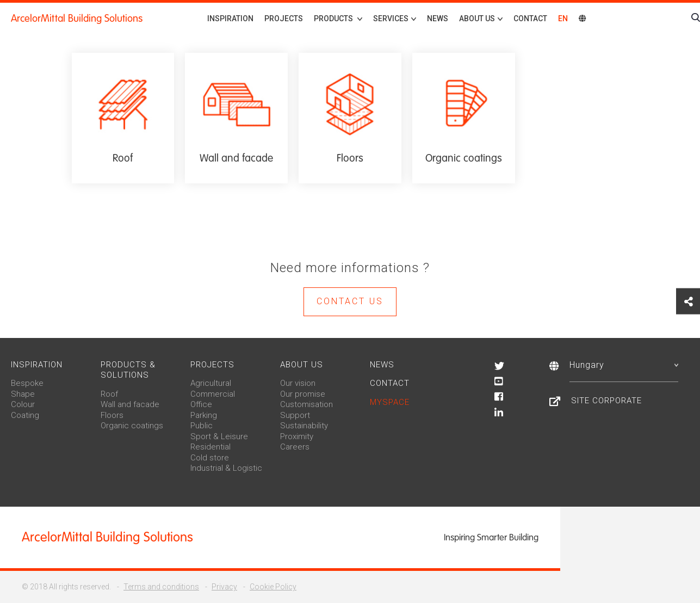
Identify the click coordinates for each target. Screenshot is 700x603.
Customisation (306, 404)
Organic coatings (132, 426)
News (438, 19)
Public (202, 426)
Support (295, 415)
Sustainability (304, 426)
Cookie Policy (273, 587)
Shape (23, 394)
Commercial (213, 394)
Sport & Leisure (219, 436)
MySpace (390, 402)
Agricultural (211, 383)
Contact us (350, 301)
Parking (204, 415)
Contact (530, 19)
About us (302, 365)
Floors (112, 415)
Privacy (224, 587)
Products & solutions (128, 370)
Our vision (298, 383)
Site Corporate (606, 401)
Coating (25, 415)
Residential (210, 447)
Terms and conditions (161, 587)
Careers (295, 447)
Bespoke (27, 383)
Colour (23, 404)
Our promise (303, 394)
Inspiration (230, 19)
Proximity (297, 436)
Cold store (210, 458)
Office (201, 404)
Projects (284, 19)
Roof (109, 394)
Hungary (624, 365)
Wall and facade (130, 404)
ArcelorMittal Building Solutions (77, 19)
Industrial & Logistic (226, 468)
